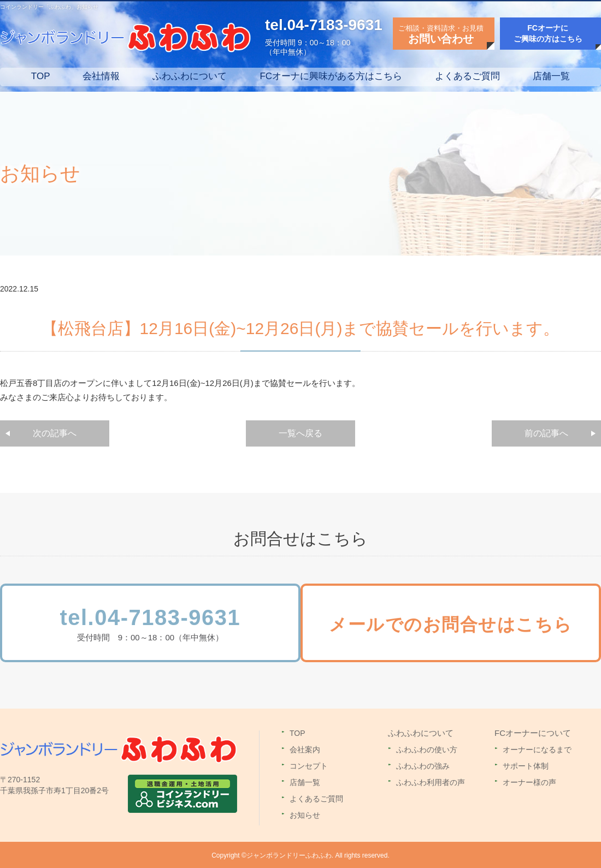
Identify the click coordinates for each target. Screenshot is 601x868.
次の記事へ (55, 433)
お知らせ (305, 814)
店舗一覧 (551, 76)
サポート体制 (526, 765)
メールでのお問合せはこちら (460, 625)
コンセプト (309, 765)
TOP (41, 76)
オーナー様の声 (529, 781)
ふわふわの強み (423, 765)
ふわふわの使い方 (427, 748)
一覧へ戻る (300, 433)
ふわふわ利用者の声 (431, 781)
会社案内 (305, 748)
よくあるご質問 (467, 76)
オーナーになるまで (537, 748)
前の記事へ (546, 433)
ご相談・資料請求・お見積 (441, 34)
